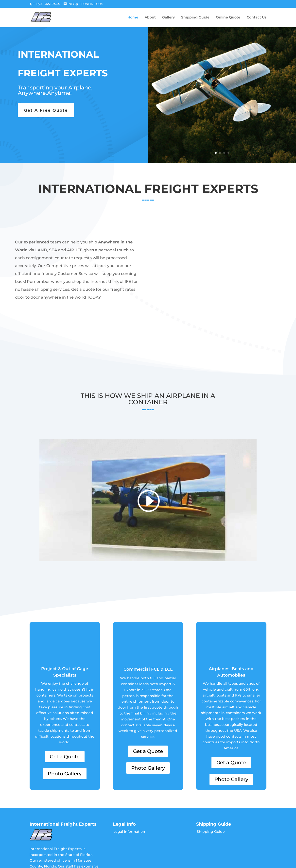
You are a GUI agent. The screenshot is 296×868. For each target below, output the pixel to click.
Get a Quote (65, 723)
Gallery (168, 17)
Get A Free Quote (46, 110)
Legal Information (129, 798)
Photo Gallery (65, 740)
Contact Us (257, 17)
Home (133, 17)
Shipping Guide (195, 17)
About (150, 17)
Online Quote (228, 17)
